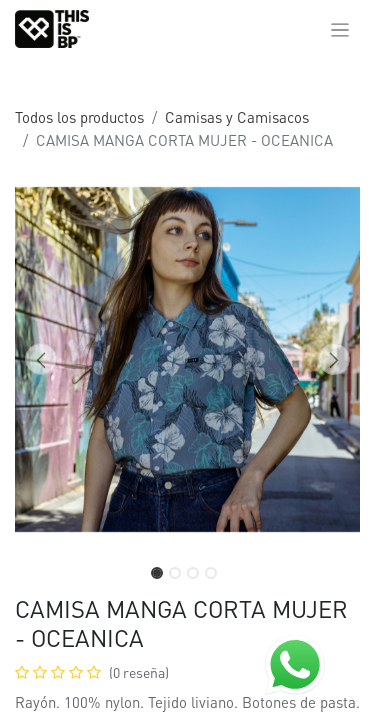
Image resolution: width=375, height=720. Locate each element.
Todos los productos (79, 117)
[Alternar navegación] (340, 29)
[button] (41, 359)
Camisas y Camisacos (237, 117)
